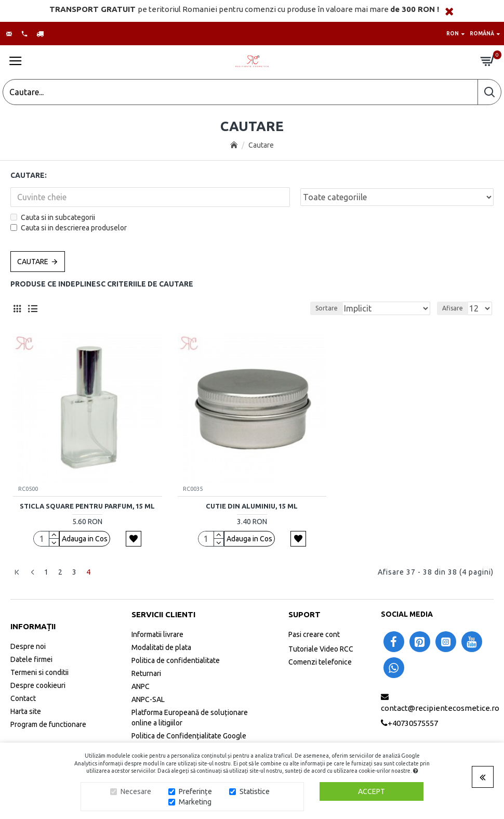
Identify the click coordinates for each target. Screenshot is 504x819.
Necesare (136, 791)
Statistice (255, 791)
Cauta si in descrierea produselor (69, 228)
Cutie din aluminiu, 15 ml (252, 506)
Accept (372, 791)
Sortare (327, 308)
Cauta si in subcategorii (53, 217)
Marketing (195, 802)
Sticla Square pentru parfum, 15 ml (87, 506)
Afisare (453, 308)
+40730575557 (413, 723)
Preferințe (195, 791)
